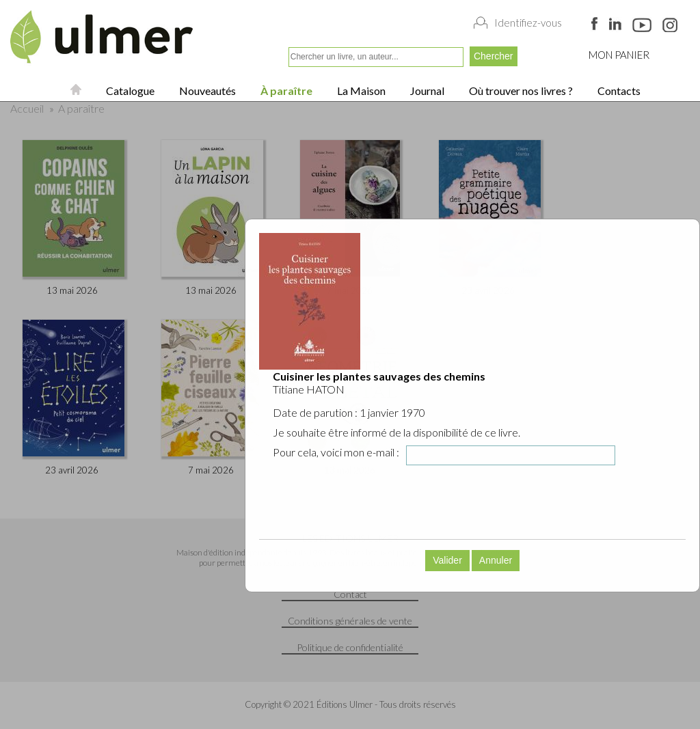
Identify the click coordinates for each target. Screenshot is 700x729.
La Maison (360, 91)
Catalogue (129, 91)
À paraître (285, 91)
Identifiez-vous (528, 23)
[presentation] (386, 502)
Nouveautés (206, 91)
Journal (426, 91)
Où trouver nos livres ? (520, 91)
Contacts (618, 91)
